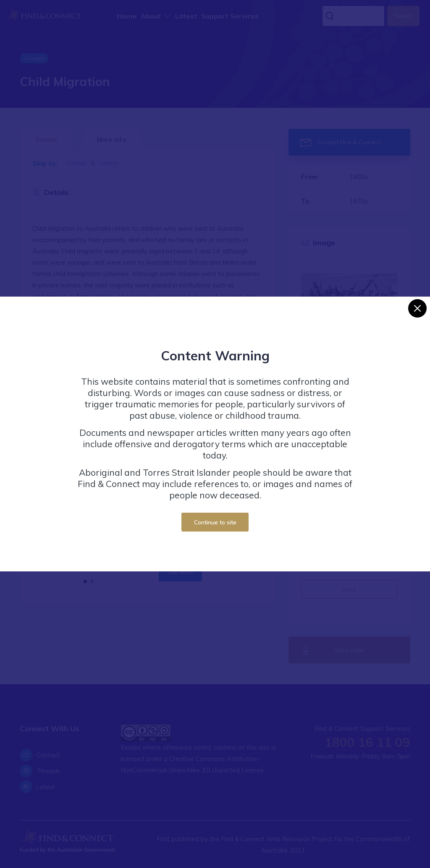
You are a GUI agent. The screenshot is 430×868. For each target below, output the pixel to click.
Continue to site (215, 522)
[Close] (417, 308)
